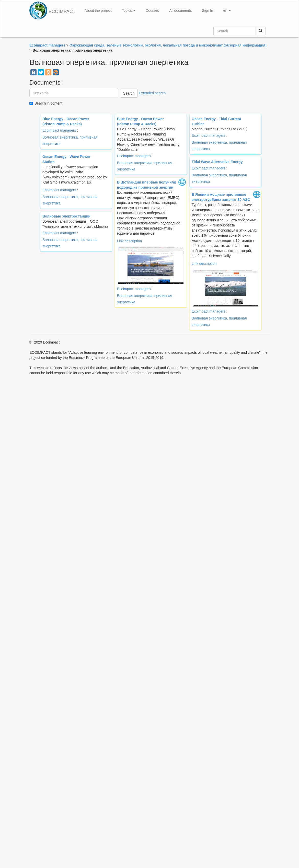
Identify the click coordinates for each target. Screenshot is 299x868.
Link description (129, 241)
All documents (180, 10)
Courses (152, 10)
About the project (98, 10)
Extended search (152, 93)
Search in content (48, 103)
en (227, 10)
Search (129, 93)
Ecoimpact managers (59, 130)
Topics (129, 10)
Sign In (208, 10)
